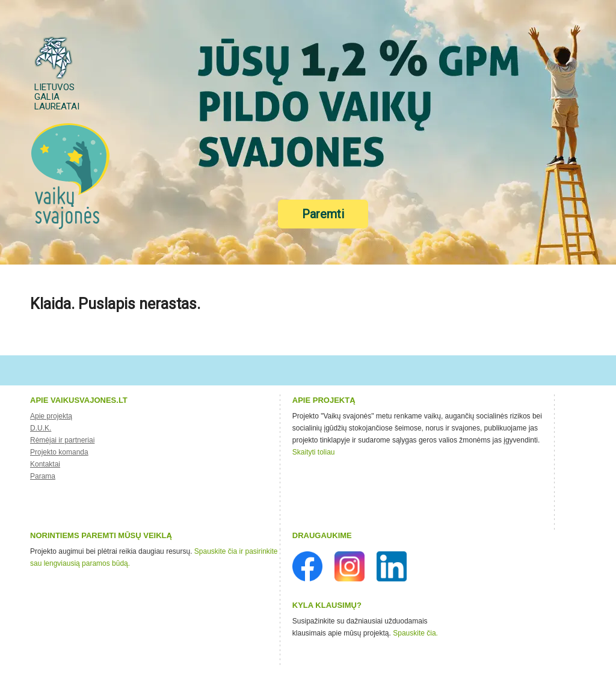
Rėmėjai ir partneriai (62, 440)
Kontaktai (45, 464)
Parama (43, 476)
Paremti (323, 214)
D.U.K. (41, 428)
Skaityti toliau (314, 452)
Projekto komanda (59, 452)
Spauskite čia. (415, 633)
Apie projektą (51, 416)
